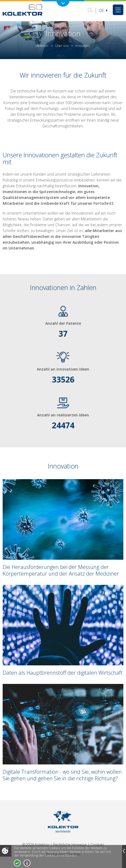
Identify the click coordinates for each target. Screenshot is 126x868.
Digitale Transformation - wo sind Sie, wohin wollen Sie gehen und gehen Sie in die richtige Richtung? (62, 775)
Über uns (62, 46)
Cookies (97, 845)
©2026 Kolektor (36, 845)
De (103, 10)
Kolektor (42, 46)
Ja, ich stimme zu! (17, 863)
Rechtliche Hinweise (70, 845)
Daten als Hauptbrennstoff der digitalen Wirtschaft (63, 673)
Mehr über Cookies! (27, 863)
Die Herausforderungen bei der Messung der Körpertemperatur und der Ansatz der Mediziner (61, 570)
